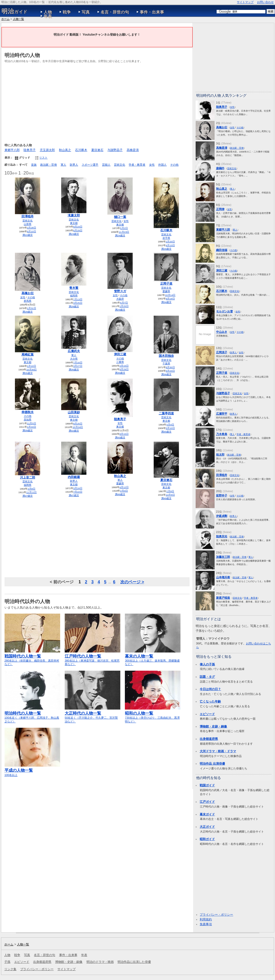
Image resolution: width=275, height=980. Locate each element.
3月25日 (78, 303)
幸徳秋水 (28, 412)
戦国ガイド (207, 785)
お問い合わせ (265, 2)
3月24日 (78, 488)
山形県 (28, 224)
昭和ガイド (207, 839)
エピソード (207, 714)
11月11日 (31, 492)
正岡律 (220, 209)
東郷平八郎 (12, 150)
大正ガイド (207, 827)
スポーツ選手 (90, 165)
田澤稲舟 (28, 216)
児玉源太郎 (47, 150)
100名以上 (32, 770)
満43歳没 (120, 437)
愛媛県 (166, 291)
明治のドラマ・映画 (100, 962)
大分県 (74, 359)
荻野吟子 (222, 495)
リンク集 (10, 969)
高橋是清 (133, 150)
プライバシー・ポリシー (216, 915)
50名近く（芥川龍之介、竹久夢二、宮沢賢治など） (93, 715)
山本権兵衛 (223, 577)
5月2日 (124, 228)
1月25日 (124, 306)
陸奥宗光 (222, 536)
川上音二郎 (28, 478)
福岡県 (74, 296)
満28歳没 (28, 312)
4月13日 (170, 245)
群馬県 (28, 301)
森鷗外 (220, 168)
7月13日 (78, 299)
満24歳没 (120, 235)
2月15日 (124, 366)
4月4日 (170, 425)
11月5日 (32, 423)
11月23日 (124, 232)
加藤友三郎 (223, 557)
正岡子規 (166, 284)
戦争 (67, 12)
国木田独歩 (166, 356)
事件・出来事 (152, 12)
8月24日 (78, 227)
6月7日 (124, 303)
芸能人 (106, 165)
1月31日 (32, 308)
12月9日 (170, 495)
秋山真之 (65, 150)
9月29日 (124, 369)
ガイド (15, 11)
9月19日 (170, 299)
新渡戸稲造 (223, 598)
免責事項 (206, 924)
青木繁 (74, 288)
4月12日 (124, 487)
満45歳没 (166, 432)
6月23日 (170, 371)
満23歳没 (74, 234)
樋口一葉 (120, 217)
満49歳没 (120, 494)
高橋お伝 (28, 293)
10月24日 (78, 427)
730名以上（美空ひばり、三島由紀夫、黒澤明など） (153, 715)
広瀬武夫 (74, 351)
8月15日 (124, 434)
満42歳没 (74, 431)
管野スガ (120, 291)
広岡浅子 (222, 352)
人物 (48, 12)
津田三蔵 (120, 354)
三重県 (120, 362)
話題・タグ (207, 677)
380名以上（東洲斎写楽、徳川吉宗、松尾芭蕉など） (93, 658)
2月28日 (32, 228)
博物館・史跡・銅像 (213, 726)
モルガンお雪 (224, 311)
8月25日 (78, 424)
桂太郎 (220, 455)
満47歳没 (28, 496)
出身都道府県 (209, 739)
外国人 (162, 165)
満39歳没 (28, 430)
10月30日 (31, 370)
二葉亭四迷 (166, 413)
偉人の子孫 (207, 664)
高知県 (28, 420)
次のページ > (132, 582)
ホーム (5, 19)
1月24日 (32, 427)
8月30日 (170, 367)
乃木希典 (222, 434)
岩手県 (166, 238)
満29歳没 (120, 310)
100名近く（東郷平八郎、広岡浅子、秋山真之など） (32, 715)
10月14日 (170, 295)
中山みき (222, 332)
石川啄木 (81, 150)
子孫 (7, 962)
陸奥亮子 (30, 150)
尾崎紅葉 (28, 355)
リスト (43, 158)
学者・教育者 (137, 165)
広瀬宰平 (222, 414)
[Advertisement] (97, 103)
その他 (174, 165)
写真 (86, 12)
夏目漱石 (97, 150)
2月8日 (31, 489)
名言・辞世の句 (115, 12)
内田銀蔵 (74, 477)
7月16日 (78, 362)
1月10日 (32, 366)
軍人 (63, 165)
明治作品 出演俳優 (212, 764)
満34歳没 (166, 302)
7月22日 (78, 492)
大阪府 (120, 299)
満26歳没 (166, 249)
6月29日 (78, 230)
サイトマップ (245, 2)
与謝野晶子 (115, 150)
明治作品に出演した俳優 (134, 962)
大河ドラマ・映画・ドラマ (218, 751)
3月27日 (78, 366)
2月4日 (124, 491)
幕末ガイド (207, 814)
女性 (152, 165)
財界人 (74, 165)
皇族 (34, 165)
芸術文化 (120, 165)
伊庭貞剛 (222, 516)
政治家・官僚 (49, 165)
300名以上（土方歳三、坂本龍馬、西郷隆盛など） (153, 658)
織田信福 (222, 250)
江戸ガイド (207, 802)
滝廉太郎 (74, 215)
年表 (48, 16)
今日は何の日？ (210, 689)
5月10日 (170, 428)
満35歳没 (28, 373)
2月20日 (170, 242)
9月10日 (32, 231)
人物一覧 (18, 19)
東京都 (74, 223)
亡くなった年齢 (210, 701)
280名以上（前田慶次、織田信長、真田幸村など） (32, 658)
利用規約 (206, 919)
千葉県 (166, 363)
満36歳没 (120, 373)
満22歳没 (28, 235)
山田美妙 (74, 412)
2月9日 (170, 491)
